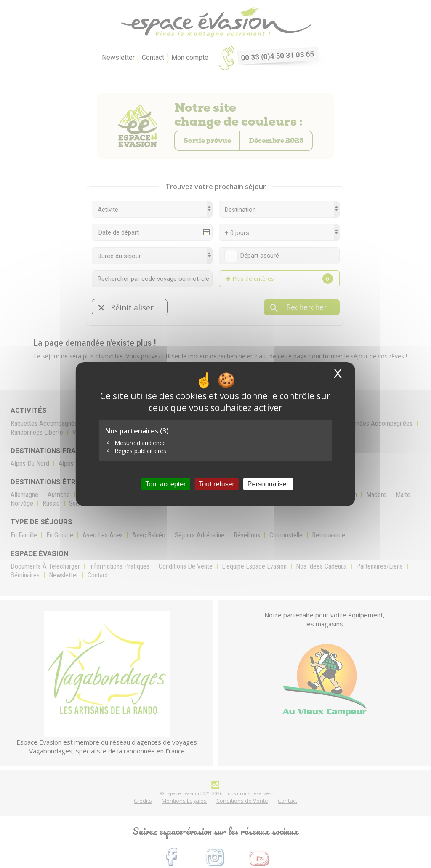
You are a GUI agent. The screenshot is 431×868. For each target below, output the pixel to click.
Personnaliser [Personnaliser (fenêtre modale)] (268, 484)
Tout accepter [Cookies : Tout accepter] (165, 484)
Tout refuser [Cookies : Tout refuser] (216, 484)
